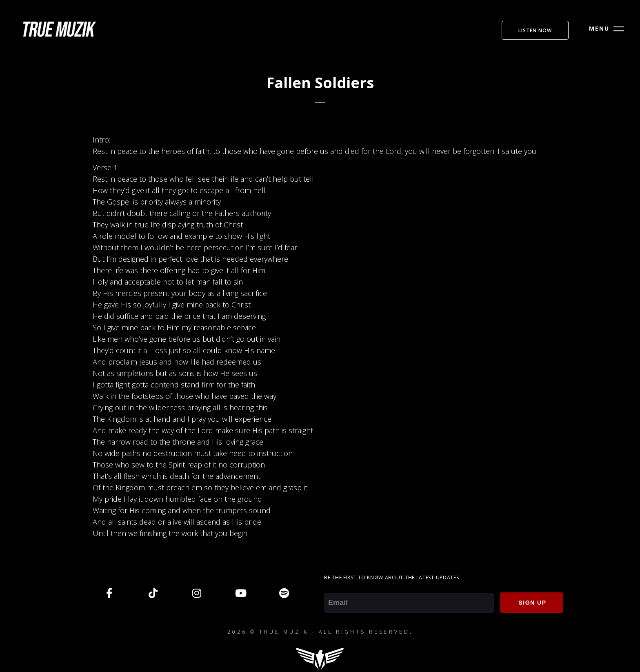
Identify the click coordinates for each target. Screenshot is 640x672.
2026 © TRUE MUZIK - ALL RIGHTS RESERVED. (320, 632)
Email (333, 587)
